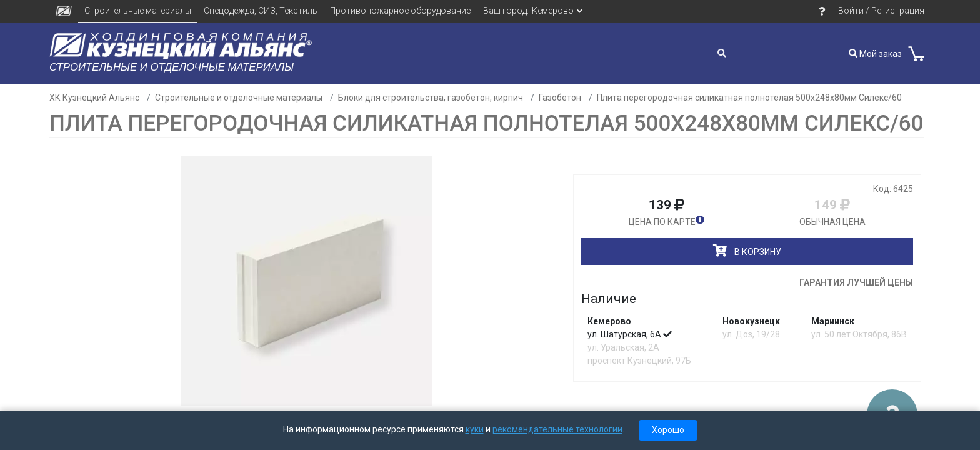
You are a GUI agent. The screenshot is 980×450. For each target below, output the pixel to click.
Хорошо (668, 430)
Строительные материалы (138, 11)
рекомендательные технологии (557, 429)
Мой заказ (875, 54)
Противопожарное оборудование (400, 11)
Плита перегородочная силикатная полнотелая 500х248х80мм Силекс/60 (749, 97)
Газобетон (560, 97)
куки (475, 429)
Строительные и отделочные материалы (239, 97)
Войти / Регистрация (881, 11)
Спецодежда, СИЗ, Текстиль (261, 11)
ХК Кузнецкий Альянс (94, 97)
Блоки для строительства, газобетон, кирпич (431, 97)
